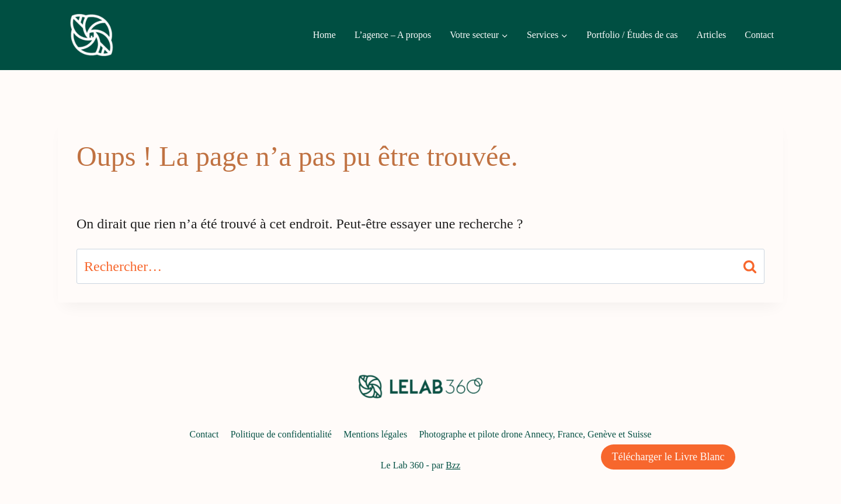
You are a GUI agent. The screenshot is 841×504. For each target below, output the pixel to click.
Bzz (453, 465)
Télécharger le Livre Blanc (668, 457)
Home (324, 35)
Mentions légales (375, 434)
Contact (759, 35)
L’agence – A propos (393, 35)
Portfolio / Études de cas (632, 35)
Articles (712, 35)
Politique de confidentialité (281, 434)
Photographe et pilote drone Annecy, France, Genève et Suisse (535, 434)
